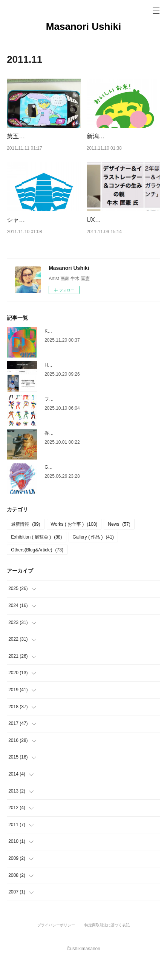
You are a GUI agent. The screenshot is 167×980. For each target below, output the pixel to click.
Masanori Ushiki (83, 26)
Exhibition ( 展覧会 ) (36, 556)
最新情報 (25, 544)
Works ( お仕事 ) (74, 544)
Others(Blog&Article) (37, 569)
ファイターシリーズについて (74, 418)
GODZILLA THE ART (66, 486)
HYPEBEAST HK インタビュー (76, 384)
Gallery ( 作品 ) (93, 556)
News (119, 544)
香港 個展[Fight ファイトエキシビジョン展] (90, 452)
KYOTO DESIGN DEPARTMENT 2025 (83, 350)
